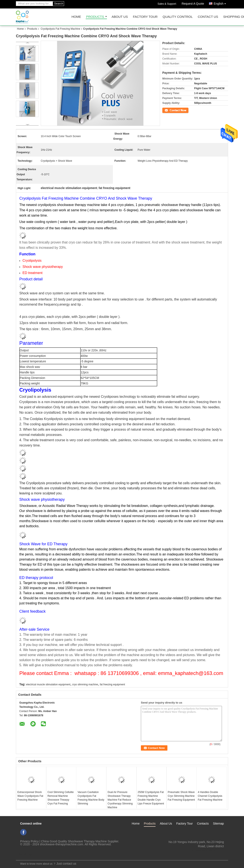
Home (76, 17)
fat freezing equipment (112, 684)
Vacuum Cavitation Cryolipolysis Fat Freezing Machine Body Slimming (91, 798)
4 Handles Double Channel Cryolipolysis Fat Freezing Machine (210, 796)
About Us (120, 17)
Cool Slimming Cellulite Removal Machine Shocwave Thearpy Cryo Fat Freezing (61, 798)
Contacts (203, 823)
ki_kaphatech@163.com (208, 850)
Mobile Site (25, 854)
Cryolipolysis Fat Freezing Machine (60, 29)
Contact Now (170, 110)
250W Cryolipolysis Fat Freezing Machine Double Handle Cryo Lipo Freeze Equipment (151, 798)
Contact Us (208, 17)
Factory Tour (145, 17)
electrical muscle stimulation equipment (48, 684)
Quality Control (178, 17)
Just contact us (66, 864)
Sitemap (218, 823)
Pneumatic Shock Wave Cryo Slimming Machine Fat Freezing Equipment (181, 796)
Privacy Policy (29, 841)
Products (95, 17)
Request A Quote (193, 4)
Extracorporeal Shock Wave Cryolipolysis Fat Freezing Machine (30, 796)
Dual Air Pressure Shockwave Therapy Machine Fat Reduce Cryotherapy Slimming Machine (120, 800)
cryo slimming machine (85, 684)
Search (59, 3)
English (221, 3)
